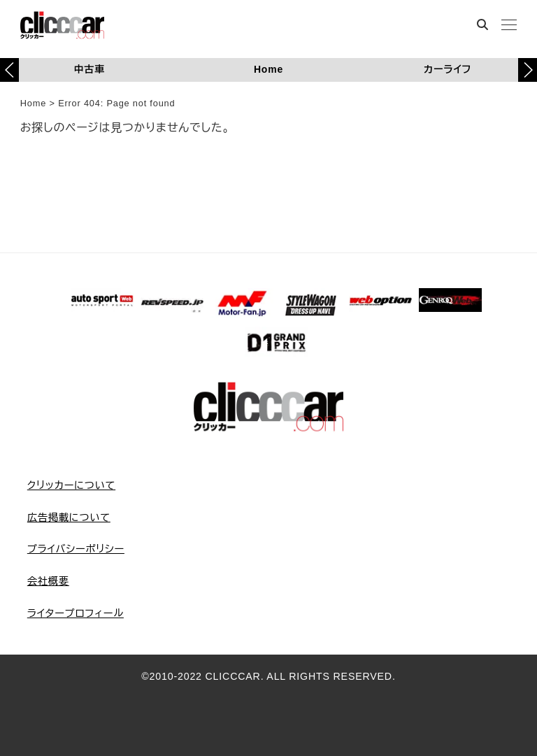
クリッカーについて (71, 485)
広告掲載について (69, 518)
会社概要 (48, 581)
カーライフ (447, 69)
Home (268, 69)
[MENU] (509, 26)
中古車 (89, 69)
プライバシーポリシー (76, 549)
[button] (528, 70)
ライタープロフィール (76, 613)
